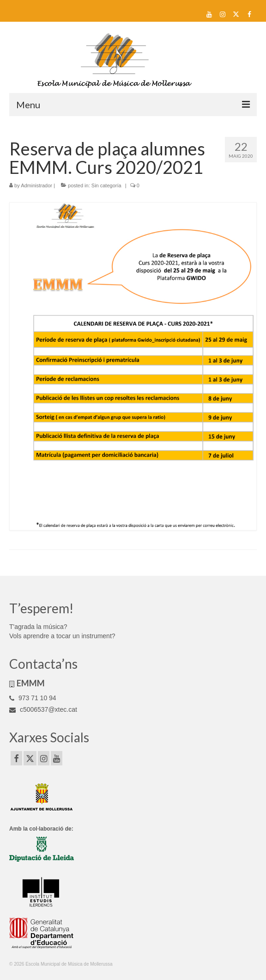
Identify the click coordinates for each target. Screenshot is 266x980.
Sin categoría (106, 185)
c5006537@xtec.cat (43, 709)
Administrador (36, 185)
